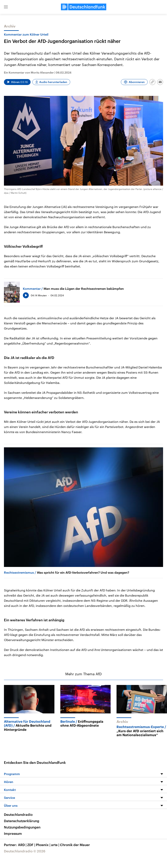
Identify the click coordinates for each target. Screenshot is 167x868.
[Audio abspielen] (17, 82)
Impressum (13, 833)
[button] (6, 7)
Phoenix (43, 845)
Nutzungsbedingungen (22, 827)
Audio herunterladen (53, 82)
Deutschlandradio (18, 814)
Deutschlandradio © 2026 (25, 851)
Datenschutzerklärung (22, 821)
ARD (23, 845)
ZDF (32, 845)
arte (56, 845)
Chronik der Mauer (75, 845)
